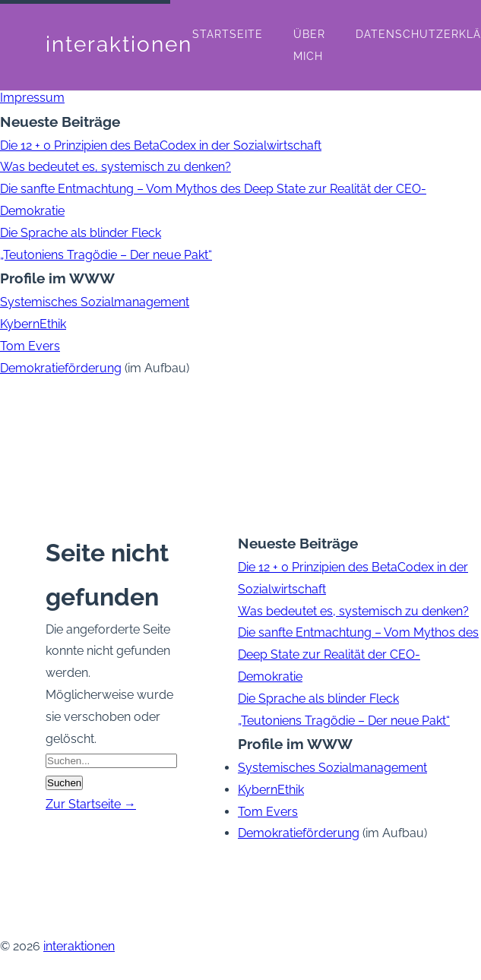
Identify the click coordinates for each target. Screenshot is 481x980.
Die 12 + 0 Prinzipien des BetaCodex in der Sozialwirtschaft (161, 145)
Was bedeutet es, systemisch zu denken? (116, 167)
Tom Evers (30, 346)
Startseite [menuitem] (228, 34)
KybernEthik (33, 324)
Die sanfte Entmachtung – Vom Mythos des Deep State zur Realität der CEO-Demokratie (358, 654)
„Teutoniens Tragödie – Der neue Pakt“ (106, 255)
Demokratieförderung (61, 368)
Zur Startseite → (91, 804)
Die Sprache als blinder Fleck (81, 233)
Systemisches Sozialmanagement (95, 302)
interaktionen (79, 946)
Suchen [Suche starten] (64, 783)
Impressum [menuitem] (32, 98)
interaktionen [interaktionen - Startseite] (119, 44)
